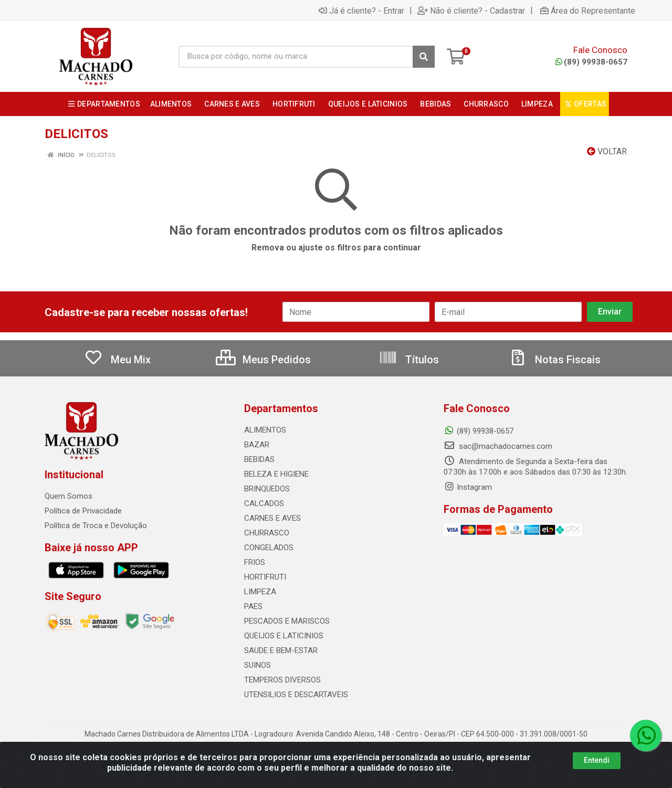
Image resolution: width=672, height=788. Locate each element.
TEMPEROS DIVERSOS (282, 680)
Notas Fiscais (554, 360)
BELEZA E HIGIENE (276, 474)
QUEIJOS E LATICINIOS (284, 636)
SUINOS (258, 665)
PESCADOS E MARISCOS (287, 621)
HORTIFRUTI (265, 577)
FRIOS (255, 562)
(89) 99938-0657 (591, 62)
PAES (253, 606)
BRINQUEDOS (267, 489)
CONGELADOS (269, 548)
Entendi (597, 761)
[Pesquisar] (424, 57)
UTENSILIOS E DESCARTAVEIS (296, 695)
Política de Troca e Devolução (96, 526)
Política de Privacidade (83, 511)
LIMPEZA (260, 592)
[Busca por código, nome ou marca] (296, 57)
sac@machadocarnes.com (498, 446)
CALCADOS (264, 503)
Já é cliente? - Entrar (361, 10)
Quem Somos (69, 496)
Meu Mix (117, 360)
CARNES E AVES (272, 518)
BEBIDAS (259, 459)
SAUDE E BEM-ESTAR (281, 650)
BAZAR (257, 445)
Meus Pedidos (263, 360)
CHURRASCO (267, 533)
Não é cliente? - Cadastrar (471, 10)
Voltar (607, 151)
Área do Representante (588, 10)
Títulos (409, 360)
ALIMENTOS (265, 430)
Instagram (468, 487)
